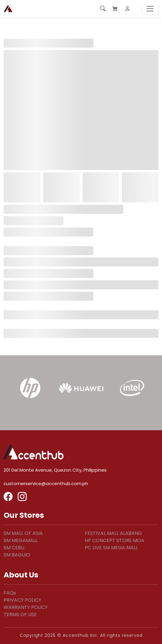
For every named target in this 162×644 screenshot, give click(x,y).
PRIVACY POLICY (22, 600)
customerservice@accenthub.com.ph (46, 483)
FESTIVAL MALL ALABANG (113, 533)
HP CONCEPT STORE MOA (115, 540)
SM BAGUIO (17, 555)
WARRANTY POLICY (26, 607)
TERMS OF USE (20, 614)
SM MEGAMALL (21, 540)
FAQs (10, 593)
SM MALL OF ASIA (23, 533)
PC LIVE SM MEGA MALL (111, 548)
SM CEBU (14, 548)
